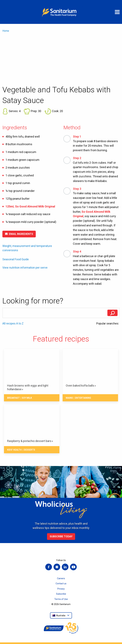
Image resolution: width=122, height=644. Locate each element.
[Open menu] (117, 12)
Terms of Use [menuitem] (61, 599)
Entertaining (83, 398)
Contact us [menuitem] (61, 584)
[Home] (61, 12)
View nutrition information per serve (25, 268)
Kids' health (14, 450)
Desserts (29, 450)
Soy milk (27, 398)
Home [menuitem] (6, 31)
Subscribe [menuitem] (61, 594)
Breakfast (13, 398)
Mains (69, 398)
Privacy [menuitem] (61, 589)
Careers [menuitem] (61, 578)
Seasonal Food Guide (16, 259)
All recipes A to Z (13, 323)
